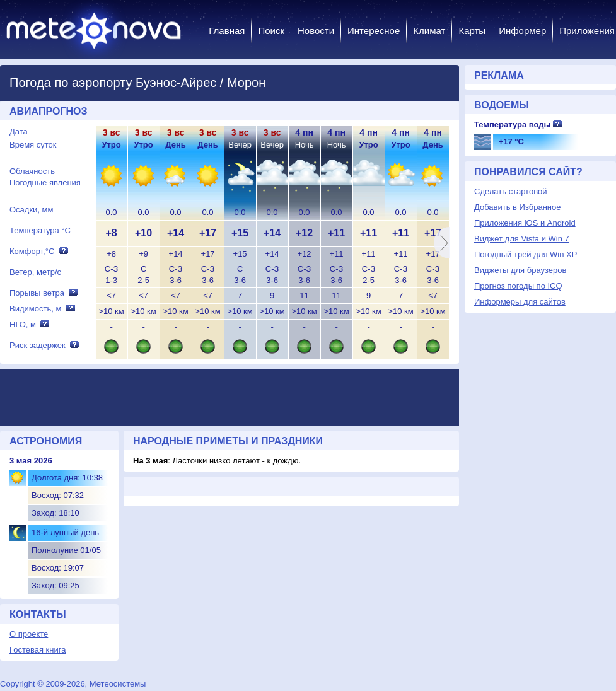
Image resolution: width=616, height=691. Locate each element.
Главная (227, 31)
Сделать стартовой (510, 191)
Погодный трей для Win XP (526, 254)
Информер (522, 31)
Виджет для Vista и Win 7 (522, 239)
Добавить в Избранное (517, 207)
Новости (316, 31)
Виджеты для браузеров (520, 270)
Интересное (374, 31)
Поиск (271, 31)
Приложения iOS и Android (525, 223)
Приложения (587, 31)
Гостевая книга (38, 650)
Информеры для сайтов (520, 302)
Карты (472, 31)
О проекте (29, 634)
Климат (429, 31)
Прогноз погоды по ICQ (518, 286)
